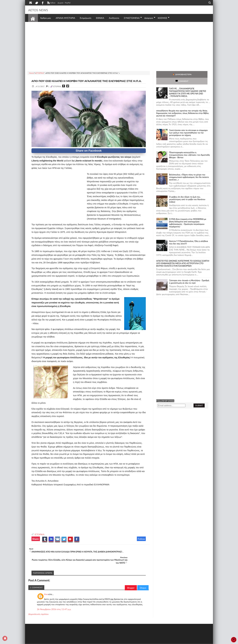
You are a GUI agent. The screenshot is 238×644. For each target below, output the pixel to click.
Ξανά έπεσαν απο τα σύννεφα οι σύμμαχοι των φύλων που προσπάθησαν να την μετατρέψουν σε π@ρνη (188, 126)
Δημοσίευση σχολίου (38, 609)
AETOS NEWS (41, 10)
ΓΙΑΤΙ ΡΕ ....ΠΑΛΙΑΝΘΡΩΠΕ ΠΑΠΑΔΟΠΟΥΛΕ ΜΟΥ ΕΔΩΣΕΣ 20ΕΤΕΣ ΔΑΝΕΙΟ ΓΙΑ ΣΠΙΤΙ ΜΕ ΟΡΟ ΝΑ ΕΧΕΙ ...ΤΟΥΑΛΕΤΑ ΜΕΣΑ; (188, 86)
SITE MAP (73, 641)
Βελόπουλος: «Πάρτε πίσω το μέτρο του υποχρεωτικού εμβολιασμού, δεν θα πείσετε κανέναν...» (189, 170)
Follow (141, 543)
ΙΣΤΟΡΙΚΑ (40, 538)
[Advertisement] (119, 46)
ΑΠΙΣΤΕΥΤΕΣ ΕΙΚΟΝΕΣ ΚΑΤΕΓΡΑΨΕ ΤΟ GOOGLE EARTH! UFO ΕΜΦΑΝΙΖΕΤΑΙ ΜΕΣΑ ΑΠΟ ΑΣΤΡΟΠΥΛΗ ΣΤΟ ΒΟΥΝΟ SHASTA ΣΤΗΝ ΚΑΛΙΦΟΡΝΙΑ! (183, 257)
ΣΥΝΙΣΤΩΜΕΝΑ (132, 18)
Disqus (143, 583)
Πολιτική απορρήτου (87, 641)
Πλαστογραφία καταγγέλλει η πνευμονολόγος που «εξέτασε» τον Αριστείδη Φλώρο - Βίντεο (189, 148)
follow (51, 3)
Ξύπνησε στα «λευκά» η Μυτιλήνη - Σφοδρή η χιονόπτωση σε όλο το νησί (189, 275)
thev (46, 589)
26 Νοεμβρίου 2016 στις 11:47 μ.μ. (54, 604)
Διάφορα (149, 18)
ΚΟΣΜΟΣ (163, 18)
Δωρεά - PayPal (64, 3)
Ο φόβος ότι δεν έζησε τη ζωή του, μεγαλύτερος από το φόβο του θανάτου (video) (187, 193)
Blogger (131, 583)
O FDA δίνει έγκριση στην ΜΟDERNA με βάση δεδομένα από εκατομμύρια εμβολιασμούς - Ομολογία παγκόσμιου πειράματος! (188, 216)
